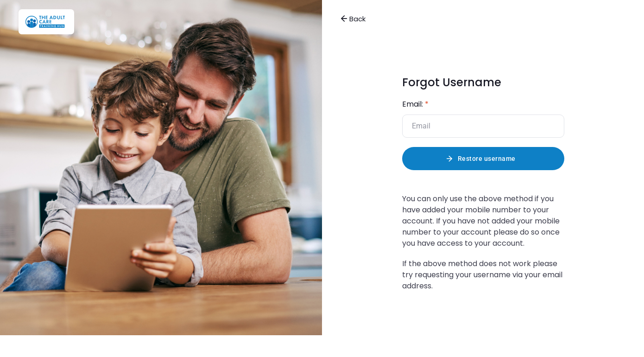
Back (353, 19)
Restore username (487, 159)
